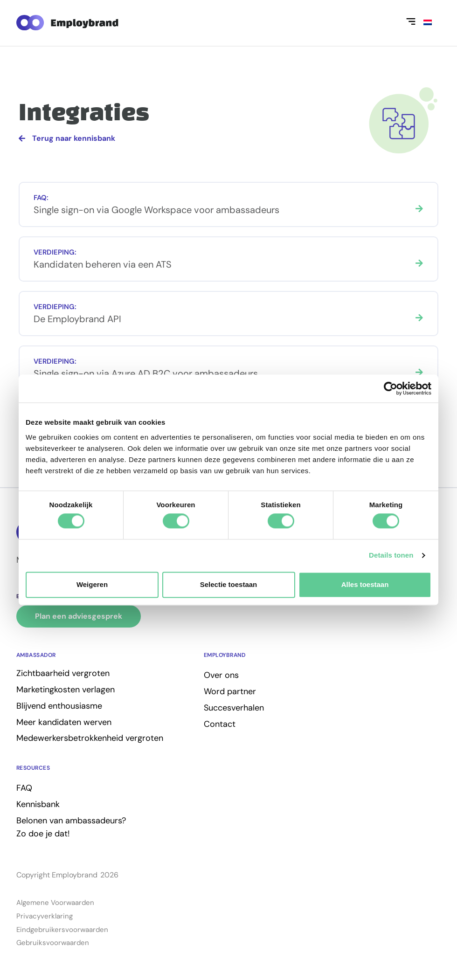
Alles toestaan (365, 584)
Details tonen (391, 556)
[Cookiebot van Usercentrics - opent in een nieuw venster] (391, 388)
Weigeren (92, 584)
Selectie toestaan (229, 584)
